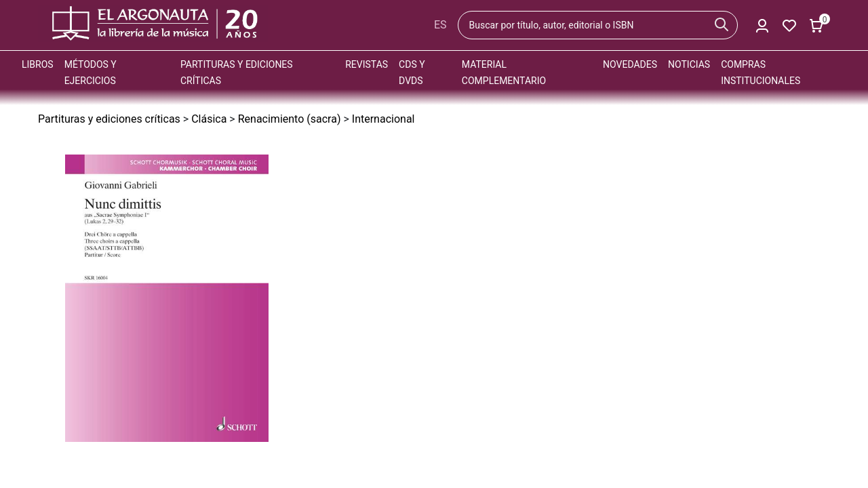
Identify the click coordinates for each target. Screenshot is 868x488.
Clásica (209, 119)
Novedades (630, 64)
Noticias (689, 64)
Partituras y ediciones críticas (109, 119)
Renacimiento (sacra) (290, 119)
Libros (38, 64)
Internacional (383, 119)
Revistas (367, 64)
